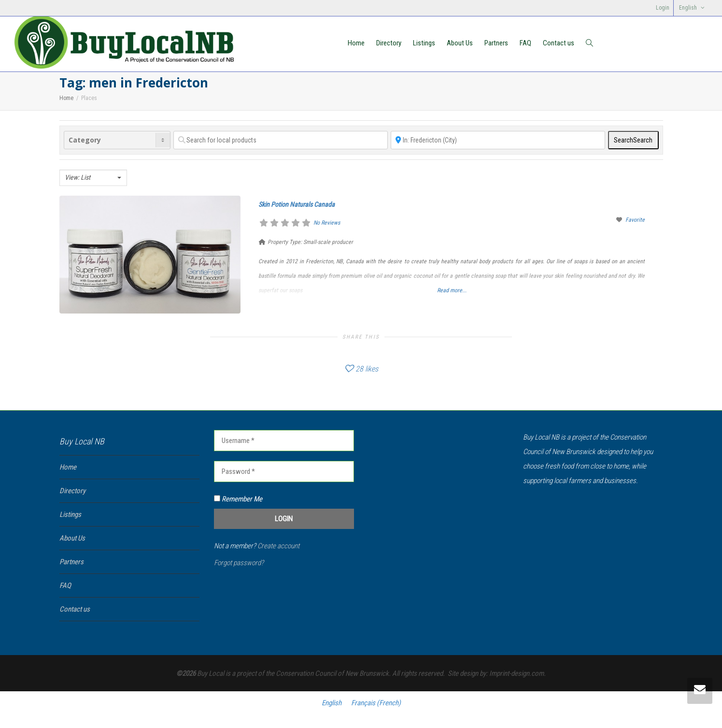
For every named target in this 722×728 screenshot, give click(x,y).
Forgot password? (239, 563)
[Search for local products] (281, 140)
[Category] (117, 140)
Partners (496, 43)
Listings (424, 43)
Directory (389, 43)
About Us (460, 43)
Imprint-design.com (517, 673)
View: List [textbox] (78, 177)
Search (633, 140)
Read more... (452, 290)
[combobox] (93, 178)
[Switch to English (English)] (332, 703)
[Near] (498, 140)
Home (356, 43)
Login (663, 8)
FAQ (525, 43)
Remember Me (238, 499)
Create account (278, 546)
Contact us (559, 43)
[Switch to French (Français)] (376, 703)
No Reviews (327, 223)
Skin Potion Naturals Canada (297, 204)
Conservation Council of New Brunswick (332, 673)
